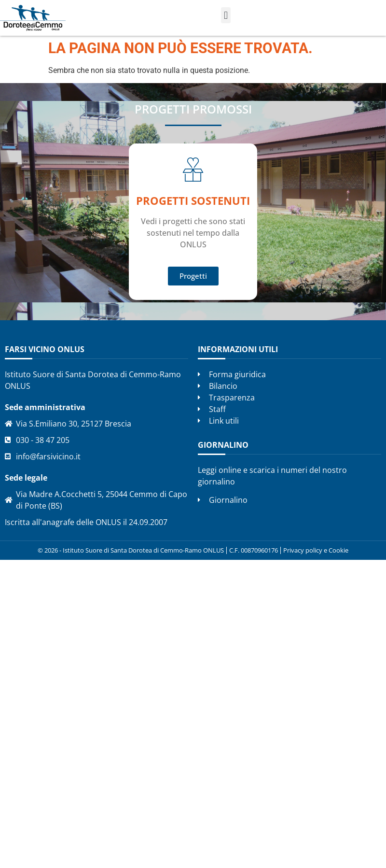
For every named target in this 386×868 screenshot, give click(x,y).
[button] (226, 15)
